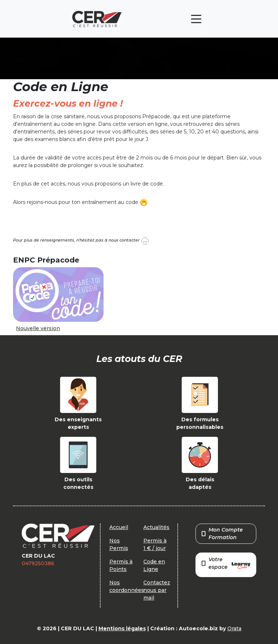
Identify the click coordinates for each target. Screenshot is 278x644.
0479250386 (38, 563)
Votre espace (226, 564)
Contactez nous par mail (157, 590)
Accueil (119, 527)
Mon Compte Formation (222, 534)
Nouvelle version (38, 328)
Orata (234, 628)
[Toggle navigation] (196, 19)
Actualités (156, 527)
